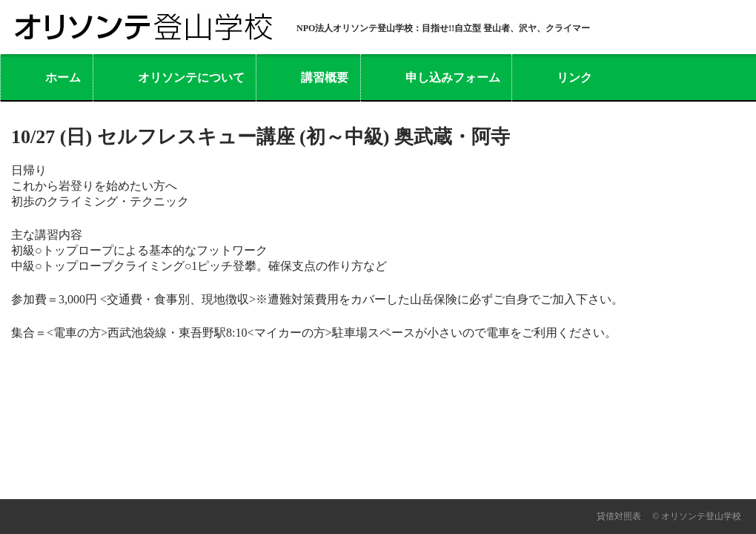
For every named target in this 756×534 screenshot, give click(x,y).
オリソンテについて (191, 78)
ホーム (63, 78)
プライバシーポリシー (602, 479)
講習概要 (325, 78)
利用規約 (492, 479)
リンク (574, 78)
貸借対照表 (619, 516)
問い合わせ (350, 479)
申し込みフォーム (453, 78)
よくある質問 (258, 479)
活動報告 (172, 479)
